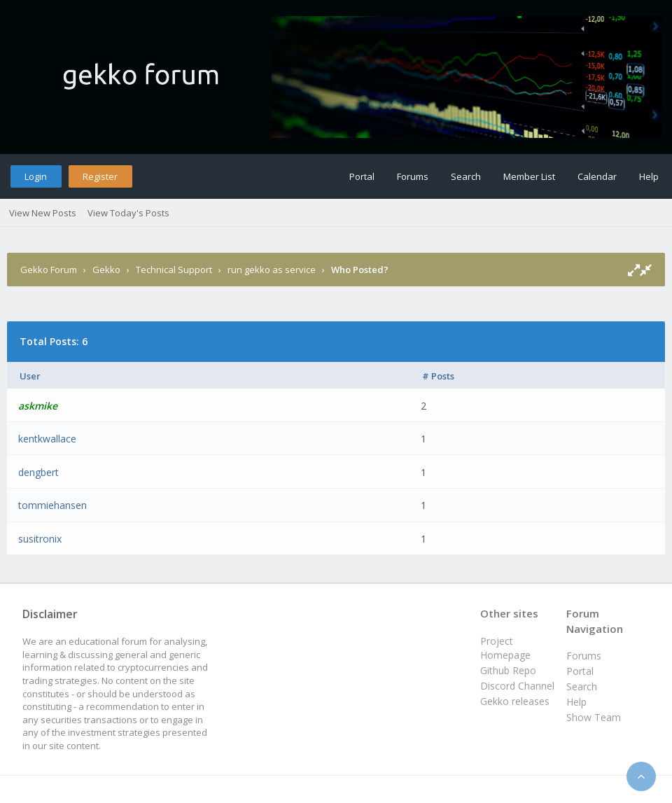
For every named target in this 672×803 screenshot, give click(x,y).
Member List (529, 176)
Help (649, 176)
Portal (362, 176)
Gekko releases (515, 701)
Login (36, 176)
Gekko (106, 270)
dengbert (38, 472)
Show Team (594, 717)
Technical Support (174, 270)
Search (466, 176)
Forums (413, 176)
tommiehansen (52, 505)
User (30, 376)
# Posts (438, 376)
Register (100, 176)
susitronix (40, 539)
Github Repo (508, 670)
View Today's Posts (128, 213)
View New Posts (43, 213)
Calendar (597, 176)
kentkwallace (47, 439)
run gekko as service (272, 270)
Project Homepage (505, 648)
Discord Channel (517, 686)
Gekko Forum (49, 270)
